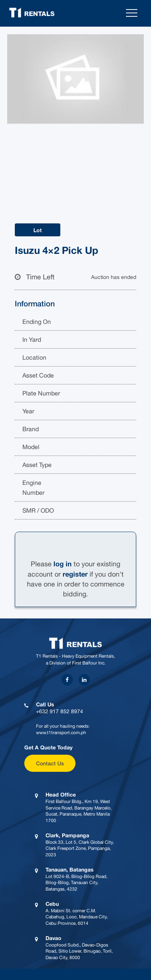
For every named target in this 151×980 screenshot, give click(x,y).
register (75, 574)
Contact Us (50, 763)
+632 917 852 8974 (60, 711)
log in (63, 564)
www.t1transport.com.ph (61, 733)
